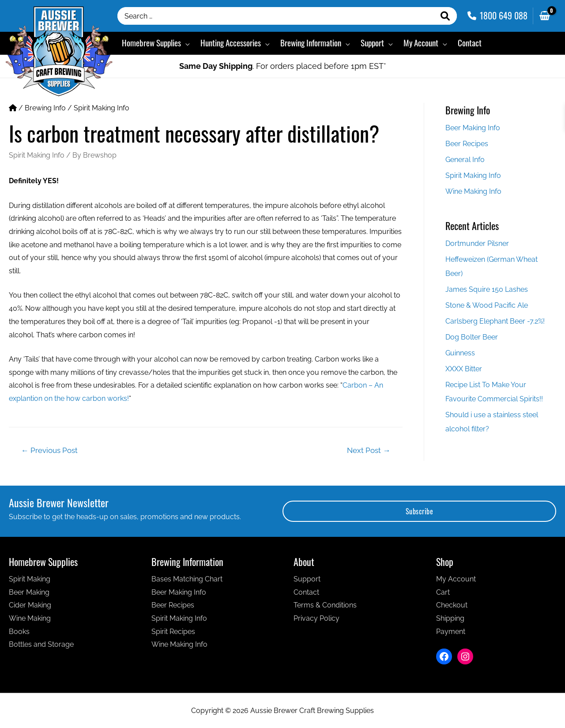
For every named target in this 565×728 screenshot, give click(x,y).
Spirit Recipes (173, 632)
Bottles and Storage (41, 644)
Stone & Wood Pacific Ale (487, 305)
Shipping (450, 618)
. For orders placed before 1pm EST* (283, 66)
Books (19, 632)
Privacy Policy (316, 618)
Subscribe (420, 511)
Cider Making (30, 605)
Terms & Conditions (325, 605)
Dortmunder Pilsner (477, 243)
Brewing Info (45, 108)
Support (307, 579)
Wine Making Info (473, 191)
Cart (443, 592)
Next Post (369, 450)
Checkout (452, 605)
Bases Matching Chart (187, 579)
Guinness (460, 353)
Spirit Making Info (102, 108)
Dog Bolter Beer (472, 337)
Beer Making (29, 592)
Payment (451, 632)
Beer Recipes (467, 144)
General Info (465, 160)
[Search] (445, 16)
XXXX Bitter (464, 369)
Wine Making (30, 618)
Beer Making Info (473, 128)
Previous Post (49, 450)
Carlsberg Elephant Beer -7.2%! (495, 321)
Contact (306, 592)
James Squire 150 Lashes (487, 289)
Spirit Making (30, 579)
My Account (456, 579)
